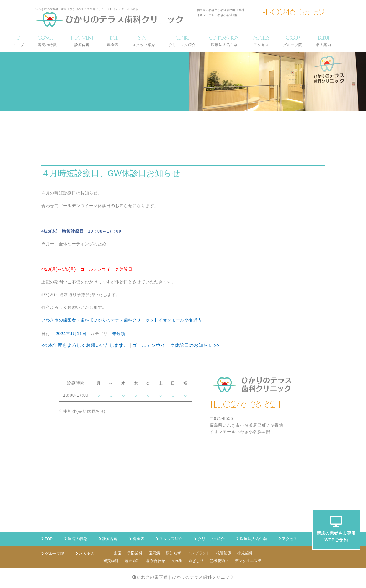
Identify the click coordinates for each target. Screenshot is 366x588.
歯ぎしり (196, 561)
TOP (18, 41)
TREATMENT (82, 41)
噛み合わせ (155, 561)
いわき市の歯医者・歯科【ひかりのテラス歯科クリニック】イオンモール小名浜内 (122, 320)
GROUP (293, 41)
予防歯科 (135, 553)
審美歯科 (111, 561)
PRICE (113, 41)
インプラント (199, 553)
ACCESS (261, 41)
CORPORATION (224, 41)
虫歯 (117, 553)
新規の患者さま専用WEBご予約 (336, 529)
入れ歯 (177, 561)
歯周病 (154, 553)
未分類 (119, 334)
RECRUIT (323, 41)
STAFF (144, 41)
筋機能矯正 (219, 561)
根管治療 (224, 553)
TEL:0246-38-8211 (294, 12)
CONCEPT (47, 41)
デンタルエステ (248, 561)
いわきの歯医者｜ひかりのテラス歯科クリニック (185, 577)
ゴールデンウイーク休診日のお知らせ (176, 345)
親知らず (174, 553)
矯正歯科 (132, 561)
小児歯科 (245, 553)
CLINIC (182, 41)
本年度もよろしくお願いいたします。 (85, 345)
